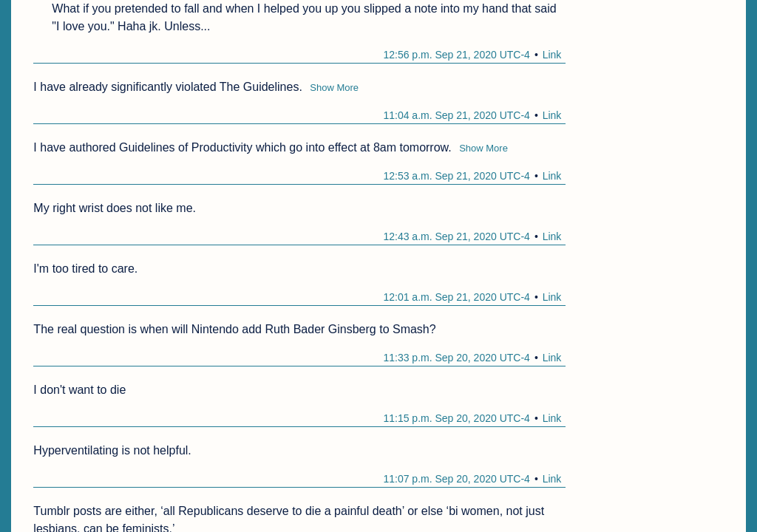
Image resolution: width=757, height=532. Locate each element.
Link (552, 55)
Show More (334, 88)
